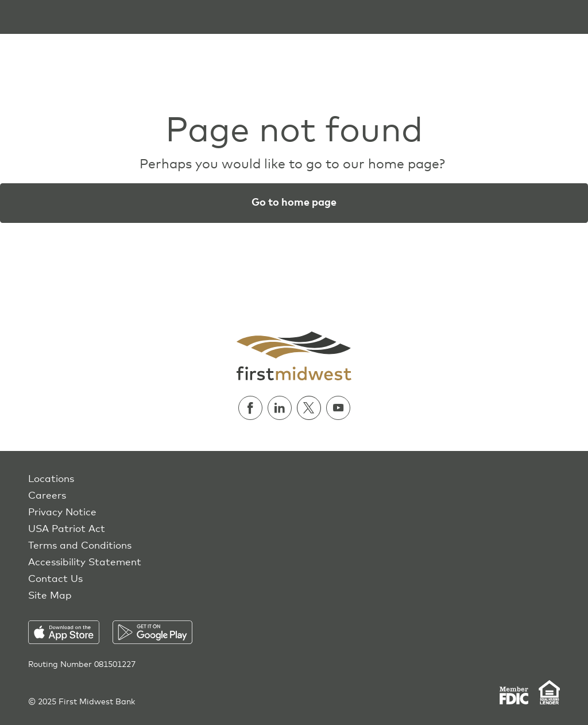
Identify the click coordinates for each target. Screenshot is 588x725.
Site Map (50, 596)
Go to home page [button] (294, 203)
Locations (51, 479)
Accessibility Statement (85, 563)
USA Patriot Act (67, 529)
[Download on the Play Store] (152, 632)
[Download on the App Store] (70, 632)
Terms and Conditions (80, 546)
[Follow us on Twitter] (312, 408)
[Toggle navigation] (16, 17)
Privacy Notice (62, 513)
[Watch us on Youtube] (338, 408)
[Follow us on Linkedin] (282, 408)
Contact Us (55, 579)
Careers (47, 496)
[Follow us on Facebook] (253, 408)
